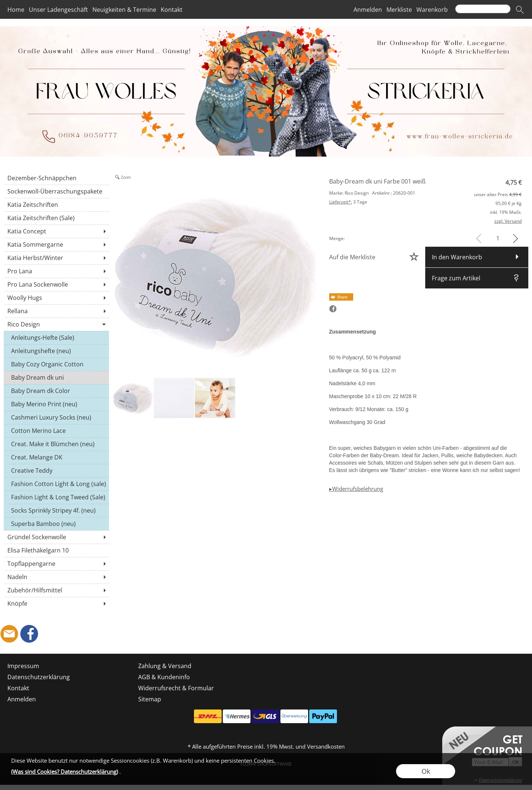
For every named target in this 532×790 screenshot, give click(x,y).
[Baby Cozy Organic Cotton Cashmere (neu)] (56, 364)
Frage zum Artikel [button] (456, 278)
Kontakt (172, 10)
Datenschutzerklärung (39, 677)
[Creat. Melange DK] (56, 457)
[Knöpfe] (56, 603)
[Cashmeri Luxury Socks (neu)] (56, 417)
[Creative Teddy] (56, 471)
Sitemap (150, 699)
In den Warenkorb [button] (457, 257)
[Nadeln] (56, 577)
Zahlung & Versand (165, 666)
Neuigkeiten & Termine (124, 10)
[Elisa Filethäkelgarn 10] (56, 550)
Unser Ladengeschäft (58, 10)
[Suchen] (483, 9)
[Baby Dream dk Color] (56, 391)
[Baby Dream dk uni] (56, 377)
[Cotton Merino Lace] (56, 431)
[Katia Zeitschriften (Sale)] (56, 218)
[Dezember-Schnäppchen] (56, 178)
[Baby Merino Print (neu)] (56, 404)
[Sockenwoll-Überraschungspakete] (56, 191)
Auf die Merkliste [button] (352, 257)
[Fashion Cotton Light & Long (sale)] (56, 484)
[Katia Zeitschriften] (56, 205)
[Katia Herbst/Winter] (56, 258)
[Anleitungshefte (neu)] (56, 351)
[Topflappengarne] (56, 564)
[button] (520, 10)
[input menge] (498, 238)
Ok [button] (426, 771)
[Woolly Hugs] (56, 298)
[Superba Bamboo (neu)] (56, 524)
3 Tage (348, 202)
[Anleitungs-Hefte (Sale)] (56, 338)
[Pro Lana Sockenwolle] (56, 284)
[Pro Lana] (56, 271)
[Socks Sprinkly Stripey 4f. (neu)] (56, 510)
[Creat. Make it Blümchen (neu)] (56, 444)
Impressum (23, 666)
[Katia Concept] (56, 231)
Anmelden (368, 10)
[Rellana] (56, 311)
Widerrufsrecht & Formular (176, 688)
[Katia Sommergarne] (56, 244)
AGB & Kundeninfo (164, 677)
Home (16, 10)
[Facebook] (29, 634)
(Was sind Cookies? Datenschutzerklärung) (64, 772)
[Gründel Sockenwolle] (56, 537)
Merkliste (399, 10)
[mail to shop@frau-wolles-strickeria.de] (9, 634)
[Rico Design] (56, 324)
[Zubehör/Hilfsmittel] (56, 590)
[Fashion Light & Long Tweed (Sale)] (56, 497)
